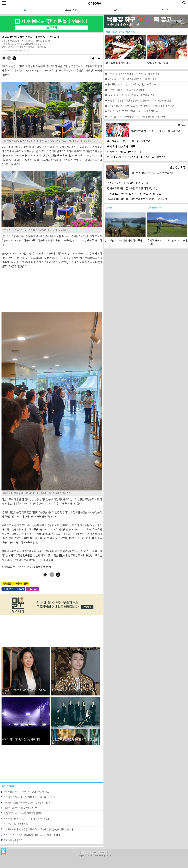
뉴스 (23, 10)
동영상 (164, 10)
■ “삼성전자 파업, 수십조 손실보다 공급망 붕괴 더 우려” (130, 95)
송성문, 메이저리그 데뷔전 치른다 (124, 152)
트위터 (94, 853)
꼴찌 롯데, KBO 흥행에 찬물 (121, 147)
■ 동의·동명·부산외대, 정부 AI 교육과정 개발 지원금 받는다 (131, 84)
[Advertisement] (52, 291)
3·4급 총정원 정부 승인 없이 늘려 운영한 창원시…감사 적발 (137, 199)
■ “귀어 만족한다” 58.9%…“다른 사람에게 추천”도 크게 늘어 (132, 111)
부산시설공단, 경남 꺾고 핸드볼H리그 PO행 (129, 141)
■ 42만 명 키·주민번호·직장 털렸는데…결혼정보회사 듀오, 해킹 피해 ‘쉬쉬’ (138, 101)
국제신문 (4, 852)
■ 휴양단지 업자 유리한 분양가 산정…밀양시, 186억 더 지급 (132, 74)
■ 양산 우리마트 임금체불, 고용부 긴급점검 (124, 90)
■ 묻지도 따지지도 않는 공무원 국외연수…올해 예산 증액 (130, 79)
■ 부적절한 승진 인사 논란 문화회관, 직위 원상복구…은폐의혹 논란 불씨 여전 (139, 106)
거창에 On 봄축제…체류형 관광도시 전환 (128, 183)
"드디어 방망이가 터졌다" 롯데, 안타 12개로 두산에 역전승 (136, 157)
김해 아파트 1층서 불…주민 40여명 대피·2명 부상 (132, 188)
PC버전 (84, 853)
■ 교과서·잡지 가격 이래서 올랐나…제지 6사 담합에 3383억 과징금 (135, 117)
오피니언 (117, 10)
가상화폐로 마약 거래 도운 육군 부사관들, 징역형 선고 (134, 194)
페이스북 (103, 853)
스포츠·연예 (71, 10)
